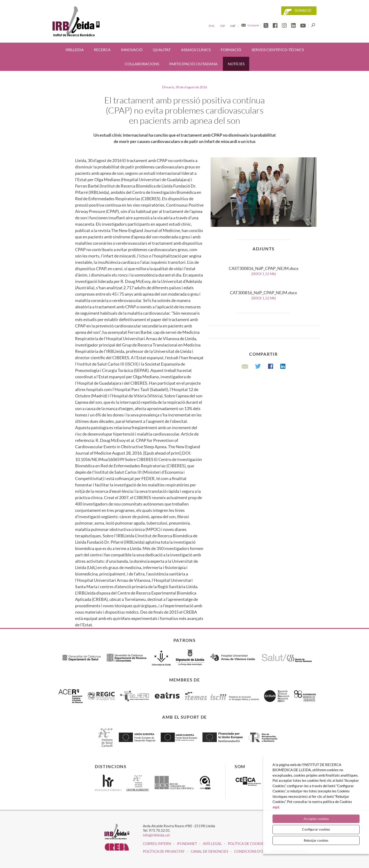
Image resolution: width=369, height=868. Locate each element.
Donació (303, 10)
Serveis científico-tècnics (278, 50)
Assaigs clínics (196, 50)
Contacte (253, 25)
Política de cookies (247, 844)
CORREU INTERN (157, 844)
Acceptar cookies (316, 819)
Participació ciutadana (193, 64)
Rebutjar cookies (316, 840)
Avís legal (212, 844)
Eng (212, 26)
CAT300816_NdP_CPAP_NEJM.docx (264, 295)
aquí (276, 807)
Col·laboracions (142, 64)
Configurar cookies (316, 829)
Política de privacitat (164, 851)
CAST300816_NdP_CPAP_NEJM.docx (264, 271)
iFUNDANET (187, 844)
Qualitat (162, 50)
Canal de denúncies (209, 851)
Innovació (132, 50)
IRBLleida (75, 50)
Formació (231, 50)
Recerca (102, 50)
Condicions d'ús (250, 851)
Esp (223, 26)
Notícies (236, 64)
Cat (233, 26)
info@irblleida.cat (156, 835)
